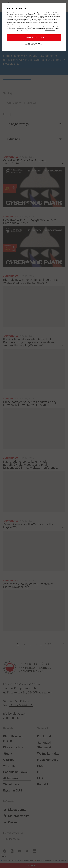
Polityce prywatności (50, 30)
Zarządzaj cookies (34, 44)
